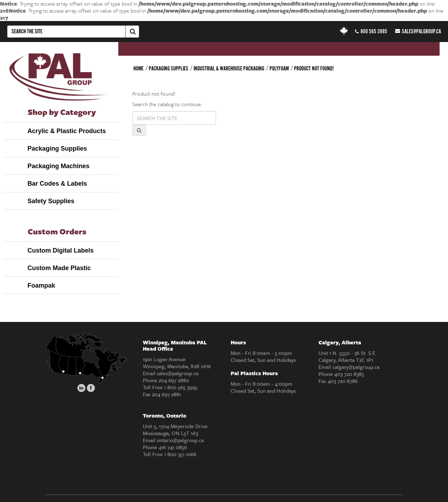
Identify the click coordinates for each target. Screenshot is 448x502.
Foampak (41, 286)
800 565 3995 (371, 32)
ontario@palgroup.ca (180, 440)
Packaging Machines (59, 166)
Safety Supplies (51, 201)
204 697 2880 (174, 380)
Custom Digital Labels (61, 250)
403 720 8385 (349, 374)
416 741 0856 (173, 447)
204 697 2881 (166, 394)
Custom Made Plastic (59, 268)
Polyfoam (279, 69)
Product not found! (314, 69)
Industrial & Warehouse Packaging (229, 69)
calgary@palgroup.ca (356, 367)
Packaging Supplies (57, 149)
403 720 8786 (343, 381)
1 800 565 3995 (181, 387)
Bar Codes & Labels (57, 184)
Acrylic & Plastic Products (67, 131)
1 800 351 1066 (180, 454)
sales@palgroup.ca (418, 32)
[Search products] (174, 118)
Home (138, 69)
